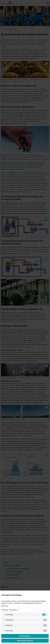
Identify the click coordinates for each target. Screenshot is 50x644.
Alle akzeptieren (25, 636)
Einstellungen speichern (25, 641)
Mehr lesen (5, 606)
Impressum (5, 610)
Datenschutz (13, 610)
